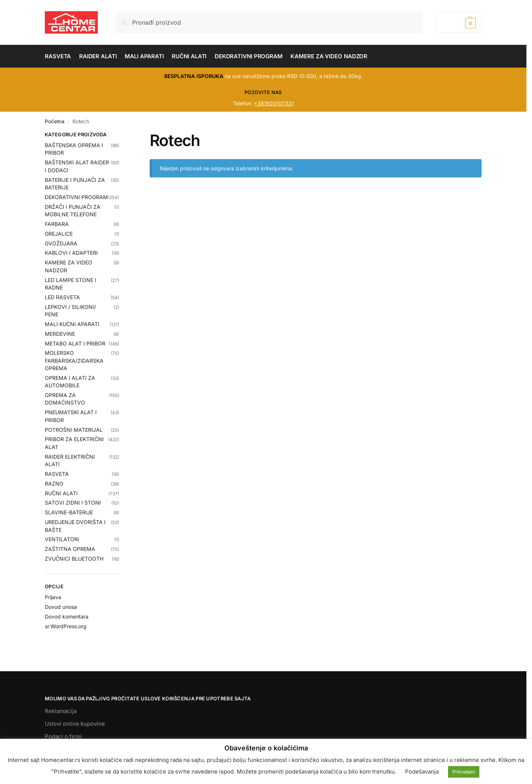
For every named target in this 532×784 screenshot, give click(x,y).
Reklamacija (61, 711)
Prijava (53, 597)
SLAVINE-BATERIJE (69, 512)
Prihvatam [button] (464, 772)
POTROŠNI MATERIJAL (74, 430)
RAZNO (54, 484)
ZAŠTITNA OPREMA (70, 549)
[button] (458, 23)
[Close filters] (121, 136)
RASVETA (57, 474)
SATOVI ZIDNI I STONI (73, 503)
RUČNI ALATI (61, 493)
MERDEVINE (60, 334)
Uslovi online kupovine (75, 724)
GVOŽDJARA (61, 243)
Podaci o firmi (63, 736)
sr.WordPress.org (66, 626)
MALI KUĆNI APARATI (72, 324)
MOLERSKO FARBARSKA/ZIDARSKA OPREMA (74, 360)
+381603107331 (274, 103)
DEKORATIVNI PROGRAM (76, 197)
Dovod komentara (67, 616)
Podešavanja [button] (422, 771)
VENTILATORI (62, 539)
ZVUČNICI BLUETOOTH (74, 559)
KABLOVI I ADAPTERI (71, 253)
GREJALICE (59, 234)
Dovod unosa (61, 607)
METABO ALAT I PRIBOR (75, 343)
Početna (55, 121)
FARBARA (57, 224)
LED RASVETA (62, 297)
